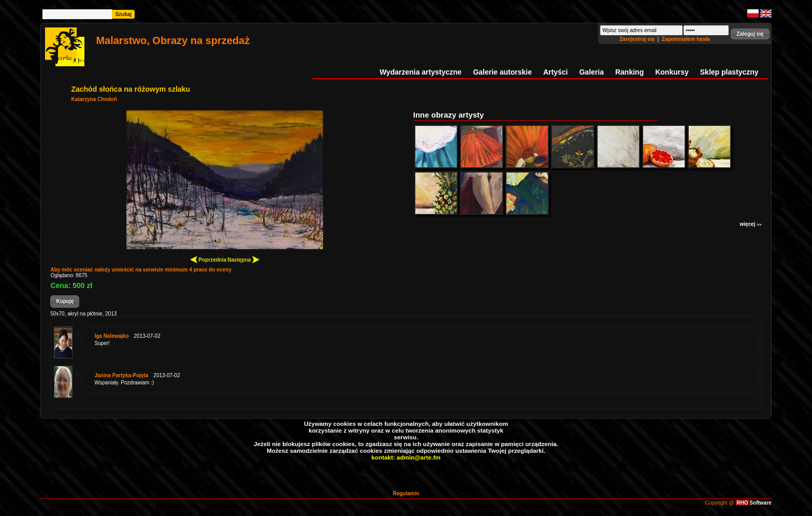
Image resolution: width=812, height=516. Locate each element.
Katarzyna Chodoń (94, 99)
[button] (750, 34)
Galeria (591, 72)
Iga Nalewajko (111, 336)
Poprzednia (208, 259)
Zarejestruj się (638, 39)
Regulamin (406, 493)
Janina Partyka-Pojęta (121, 375)
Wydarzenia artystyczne (421, 72)
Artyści (555, 72)
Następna (243, 259)
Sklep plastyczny (729, 72)
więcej (750, 224)
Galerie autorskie (502, 72)
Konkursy (672, 72)
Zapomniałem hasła (686, 39)
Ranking (629, 72)
